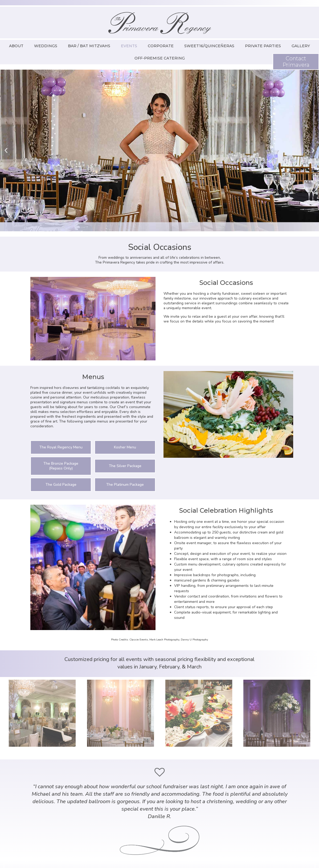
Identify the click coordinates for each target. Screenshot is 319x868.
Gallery (301, 46)
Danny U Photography (194, 640)
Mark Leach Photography (164, 640)
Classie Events (139, 640)
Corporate (161, 46)
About (16, 46)
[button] (6, 151)
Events (129, 46)
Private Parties (263, 46)
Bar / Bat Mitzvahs (89, 46)
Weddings (46, 46)
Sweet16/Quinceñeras (209, 46)
